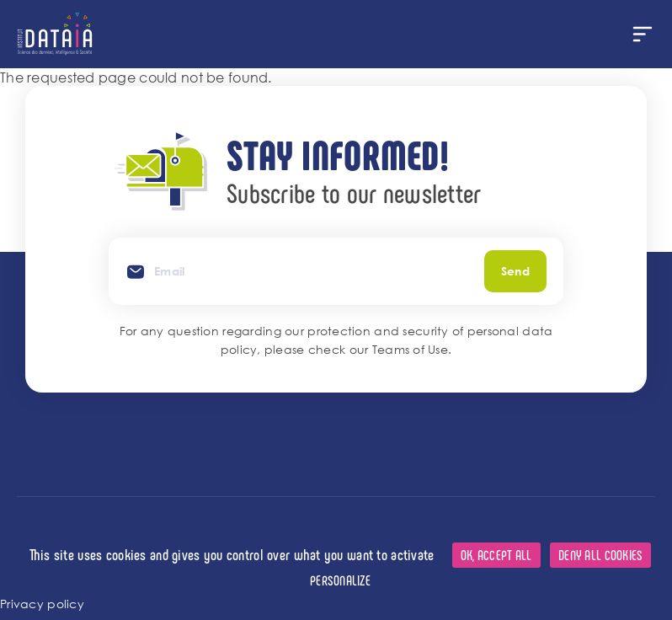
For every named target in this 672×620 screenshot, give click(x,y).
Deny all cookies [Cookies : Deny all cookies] (600, 555)
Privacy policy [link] (42, 604)
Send (515, 271)
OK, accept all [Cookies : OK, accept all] (496, 555)
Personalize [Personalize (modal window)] (340, 580)
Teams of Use (410, 349)
